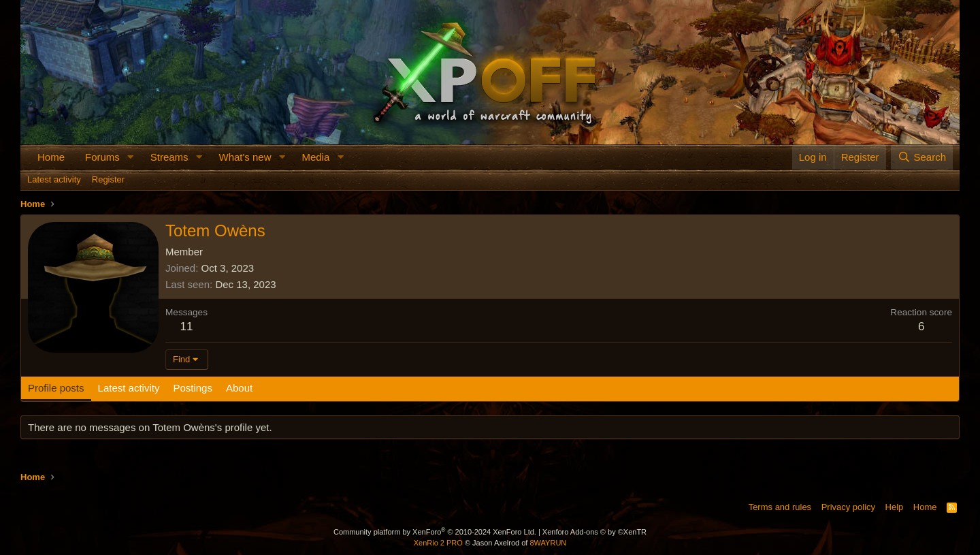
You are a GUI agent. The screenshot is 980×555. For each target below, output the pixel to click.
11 (187, 327)
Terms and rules (780, 507)
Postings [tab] (193, 388)
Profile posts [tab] (56, 388)
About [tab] (239, 388)
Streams (169, 157)
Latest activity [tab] (129, 388)
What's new (245, 157)
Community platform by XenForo (435, 532)
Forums (102, 157)
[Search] (922, 157)
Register (108, 179)
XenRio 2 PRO (438, 543)
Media (315, 157)
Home (51, 157)
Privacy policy (848, 507)
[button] (131, 157)
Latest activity (54, 179)
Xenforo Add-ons (594, 532)
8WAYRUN (548, 543)
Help (895, 507)
